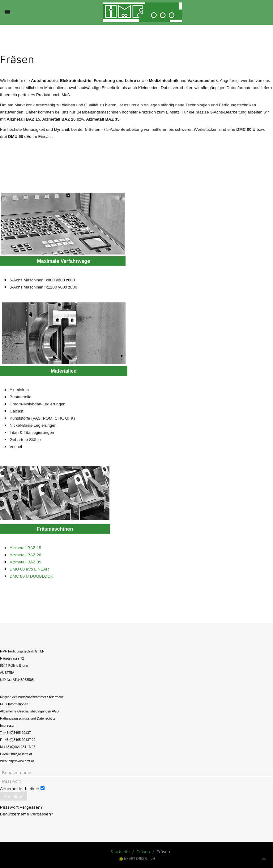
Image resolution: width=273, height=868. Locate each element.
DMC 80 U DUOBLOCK (31, 576)
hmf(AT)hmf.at (21, 754)
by (139, 858)
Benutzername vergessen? (27, 814)
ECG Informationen (14, 704)
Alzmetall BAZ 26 (25, 555)
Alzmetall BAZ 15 (25, 548)
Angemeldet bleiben (20, 788)
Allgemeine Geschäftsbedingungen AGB (29, 711)
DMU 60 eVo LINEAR (29, 569)
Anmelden (14, 796)
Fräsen (143, 851)
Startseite (120, 851)
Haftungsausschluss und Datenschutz (28, 718)
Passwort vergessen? (21, 807)
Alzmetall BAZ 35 (25, 562)
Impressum (8, 725)
